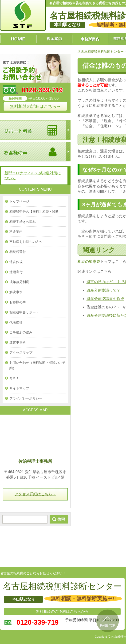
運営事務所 (18, 342)
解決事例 (16, 292)
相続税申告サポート (24, 312)
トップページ (19, 201)
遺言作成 (16, 262)
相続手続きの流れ (23, 222)
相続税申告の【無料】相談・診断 (34, 212)
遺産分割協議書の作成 (105, 299)
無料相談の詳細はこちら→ (35, 106)
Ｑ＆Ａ (14, 378)
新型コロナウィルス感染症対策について (33, 176)
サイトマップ (19, 388)
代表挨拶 (16, 322)
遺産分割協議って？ (103, 290)
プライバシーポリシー (26, 398)
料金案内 (16, 232)
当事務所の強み (21, 332)
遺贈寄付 (16, 272)
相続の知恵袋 (89, 262)
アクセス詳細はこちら (35, 494)
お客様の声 (18, 302)
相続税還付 (18, 252)
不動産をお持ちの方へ (26, 242)
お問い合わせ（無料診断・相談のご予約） (37, 365)
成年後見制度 (19, 282)
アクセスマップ (21, 352)
